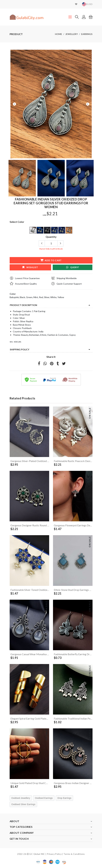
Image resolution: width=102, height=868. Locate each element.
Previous (14, 104)
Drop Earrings (64, 798)
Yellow (61, 297)
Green (29, 297)
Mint (36, 297)
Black (22, 297)
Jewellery (72, 34)
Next (88, 104)
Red (41, 297)
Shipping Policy (20, 349)
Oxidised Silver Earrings (23, 804)
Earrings (87, 34)
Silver (47, 297)
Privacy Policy (54, 854)
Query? (73, 267)
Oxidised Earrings (44, 798)
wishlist (30, 267)
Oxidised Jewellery (21, 798)
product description (23, 305)
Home (58, 34)
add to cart (51, 260)
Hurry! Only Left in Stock (51, 249)
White (53, 297)
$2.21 (52, 214)
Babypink (14, 297)
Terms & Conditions (74, 854)
